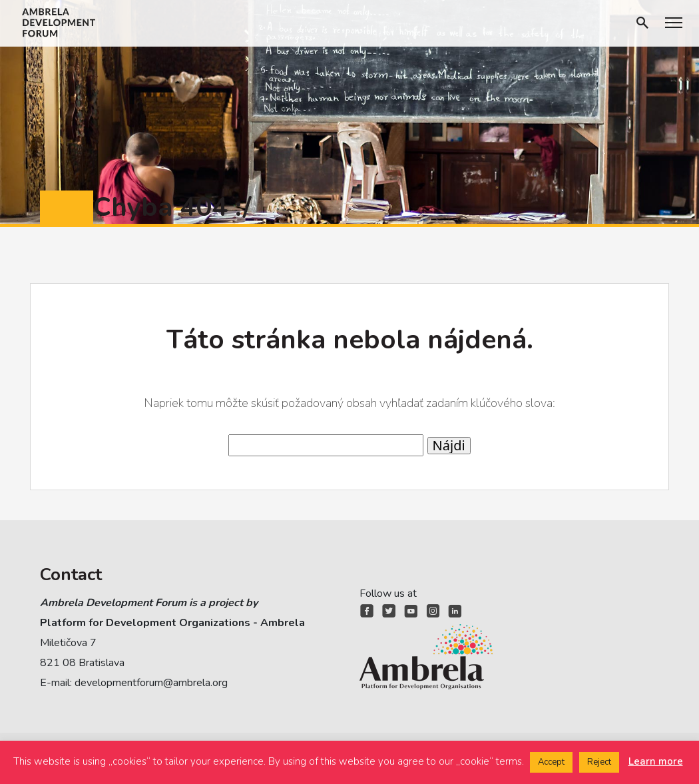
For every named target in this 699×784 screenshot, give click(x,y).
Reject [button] (599, 762)
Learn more (656, 761)
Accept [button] (551, 762)
